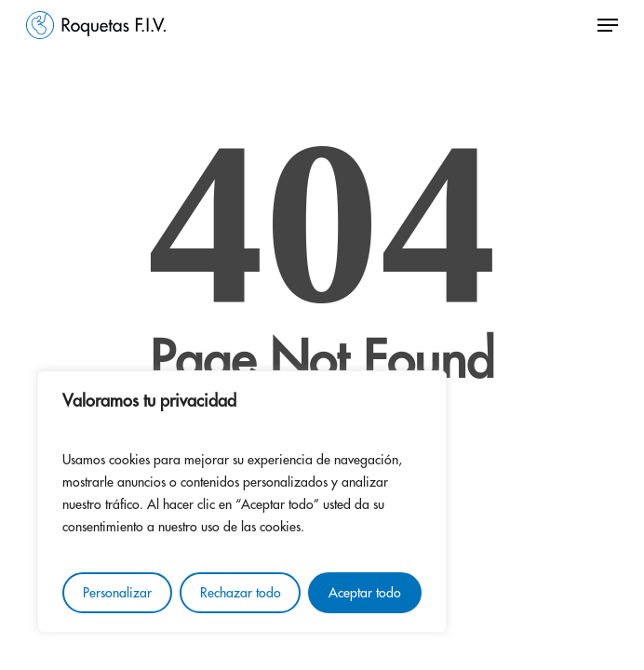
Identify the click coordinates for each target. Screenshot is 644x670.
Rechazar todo (241, 593)
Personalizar (117, 593)
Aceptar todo (365, 593)
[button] (608, 25)
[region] (242, 502)
